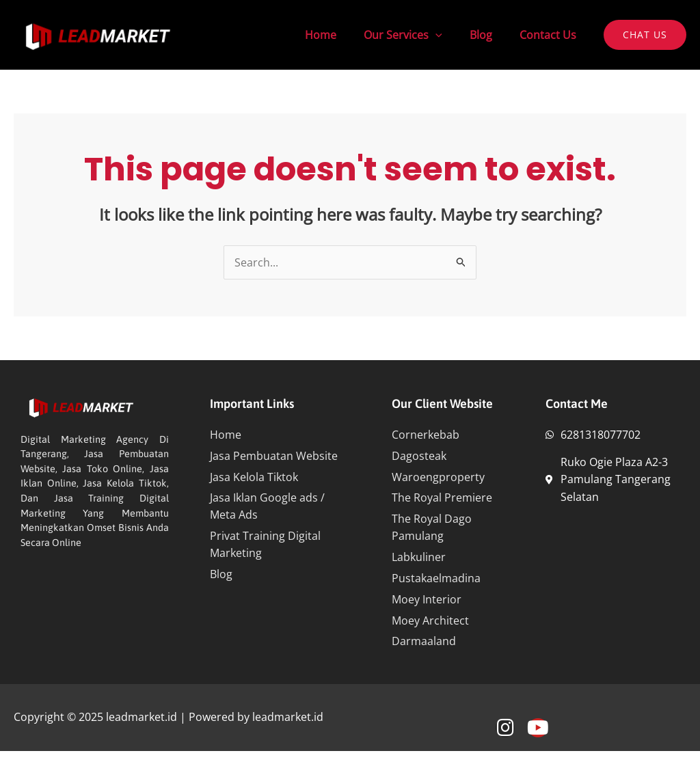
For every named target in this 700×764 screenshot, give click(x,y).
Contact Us (551, 35)
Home (340, 35)
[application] (449, 35)
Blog (489, 35)
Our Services (417, 35)
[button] (645, 35)
